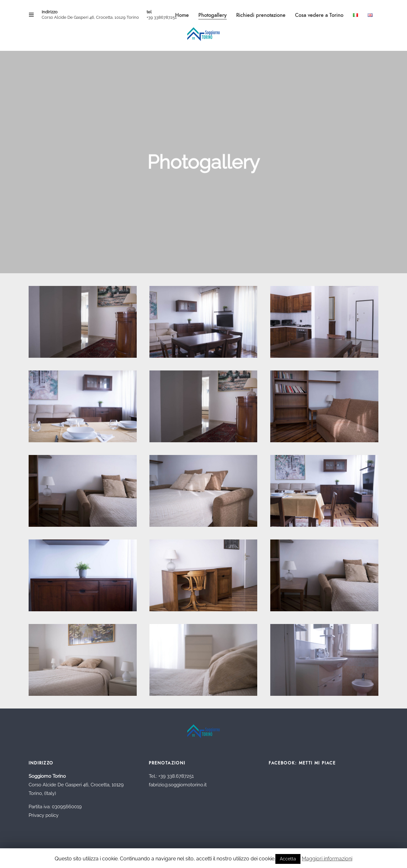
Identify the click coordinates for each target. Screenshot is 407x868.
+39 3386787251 (162, 17)
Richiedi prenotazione (261, 15)
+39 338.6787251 (176, 776)
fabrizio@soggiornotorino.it (178, 785)
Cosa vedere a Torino (319, 15)
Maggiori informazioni (327, 859)
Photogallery (213, 15)
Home (182, 15)
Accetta (288, 859)
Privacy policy (44, 815)
